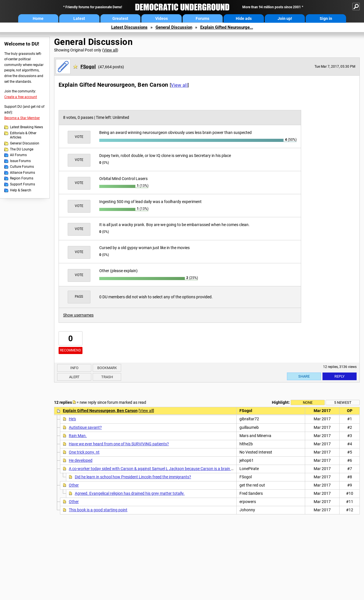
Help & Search (21, 190)
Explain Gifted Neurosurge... (227, 27)
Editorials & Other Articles (23, 135)
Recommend (71, 350)
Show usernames (78, 315)
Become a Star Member (22, 118)
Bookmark (107, 368)
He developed (81, 460)
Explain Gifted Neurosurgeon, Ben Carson (100, 411)
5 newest (343, 403)
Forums (202, 18)
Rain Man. (78, 436)
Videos (162, 18)
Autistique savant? (85, 427)
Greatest (120, 18)
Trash (107, 377)
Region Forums (22, 178)
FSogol (88, 67)
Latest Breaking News (26, 127)
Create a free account (21, 97)
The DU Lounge (22, 149)
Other (74, 485)
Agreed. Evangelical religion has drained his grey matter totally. (130, 493)
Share (304, 376)
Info (74, 368)
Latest (79, 18)
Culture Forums (22, 167)
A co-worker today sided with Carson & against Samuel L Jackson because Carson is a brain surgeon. (158, 469)
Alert (74, 377)
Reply (340, 376)
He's (72, 419)
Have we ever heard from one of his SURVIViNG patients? (119, 444)
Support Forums (22, 184)
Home (38, 18)
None (308, 403)
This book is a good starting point (98, 510)
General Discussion (174, 27)
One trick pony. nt (84, 452)
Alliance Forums (22, 173)
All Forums (18, 155)
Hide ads (244, 18)
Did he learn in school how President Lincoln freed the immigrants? (133, 477)
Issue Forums (20, 161)
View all (110, 50)
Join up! (285, 18)
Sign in (326, 18)
